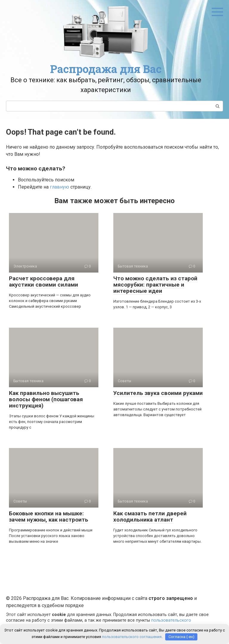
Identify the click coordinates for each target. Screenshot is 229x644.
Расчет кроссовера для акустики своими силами (44, 281)
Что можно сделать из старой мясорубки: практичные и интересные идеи (155, 285)
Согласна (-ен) (181, 637)
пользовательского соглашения (132, 637)
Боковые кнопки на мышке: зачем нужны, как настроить (49, 517)
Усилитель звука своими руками (158, 393)
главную (59, 187)
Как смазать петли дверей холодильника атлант (150, 517)
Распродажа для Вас (106, 69)
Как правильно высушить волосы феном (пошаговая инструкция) (46, 399)
